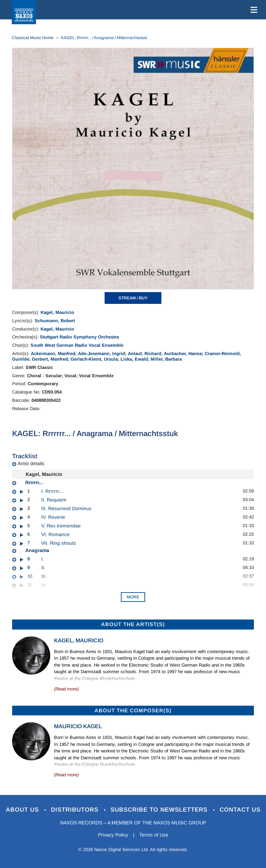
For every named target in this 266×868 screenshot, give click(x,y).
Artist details (31, 463)
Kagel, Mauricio (57, 312)
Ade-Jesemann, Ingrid (101, 354)
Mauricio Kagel (78, 726)
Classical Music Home (33, 38)
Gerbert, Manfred (50, 359)
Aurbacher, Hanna (183, 354)
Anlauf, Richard (144, 354)
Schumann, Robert (55, 321)
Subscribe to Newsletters (160, 810)
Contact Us (240, 810)
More (133, 597)
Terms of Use (154, 835)
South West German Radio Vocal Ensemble (77, 345)
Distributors (76, 810)
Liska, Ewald (134, 359)
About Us (23, 810)
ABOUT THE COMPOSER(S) (133, 710)
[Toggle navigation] (252, 10)
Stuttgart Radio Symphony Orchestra (79, 337)
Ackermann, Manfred (53, 354)
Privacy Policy (113, 835)
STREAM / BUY (133, 298)
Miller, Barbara (166, 359)
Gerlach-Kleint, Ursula (94, 359)
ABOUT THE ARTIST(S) (133, 624)
